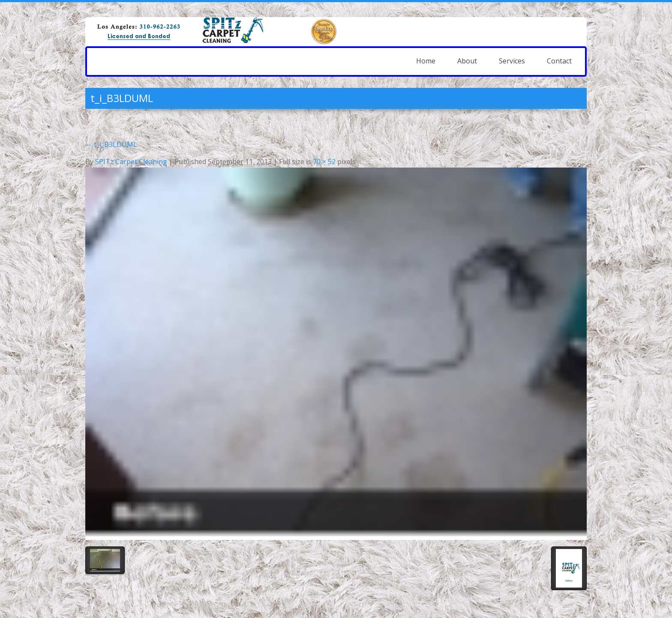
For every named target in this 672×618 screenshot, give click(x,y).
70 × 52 (324, 162)
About (467, 61)
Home (426, 61)
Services (512, 61)
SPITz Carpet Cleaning (131, 162)
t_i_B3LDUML (111, 144)
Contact (559, 61)
